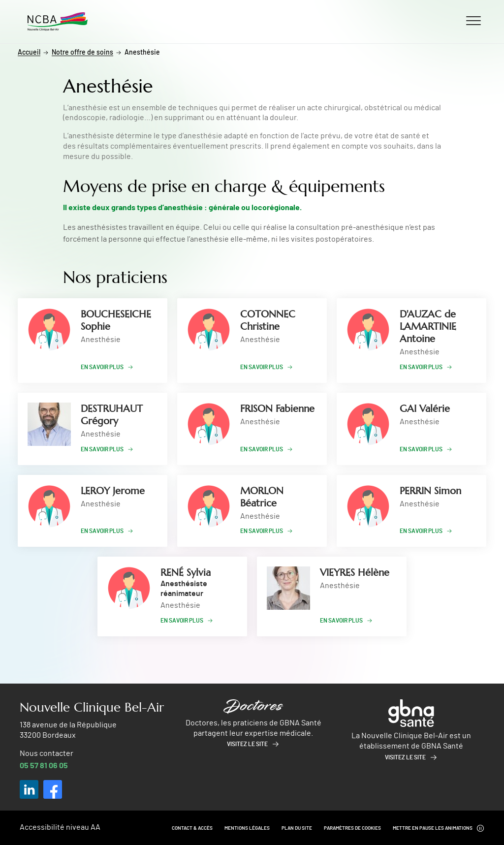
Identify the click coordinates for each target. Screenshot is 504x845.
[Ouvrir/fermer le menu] (473, 20)
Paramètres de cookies (352, 828)
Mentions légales (247, 828)
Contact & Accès (192, 828)
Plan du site (297, 828)
